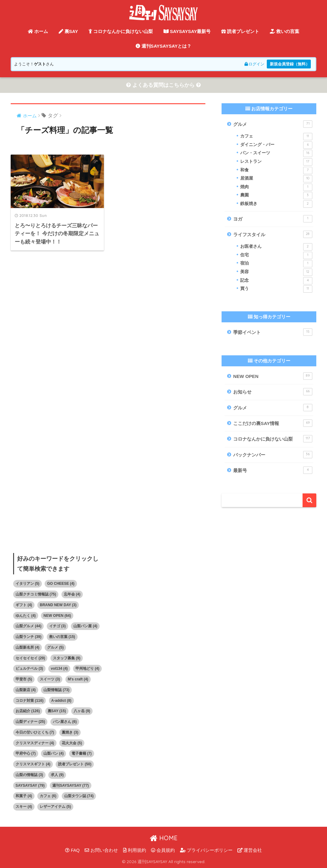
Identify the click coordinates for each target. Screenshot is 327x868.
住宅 (276, 255)
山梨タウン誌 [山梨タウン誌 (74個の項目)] (79, 796)
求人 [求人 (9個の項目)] (57, 775)
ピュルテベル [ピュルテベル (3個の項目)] (29, 668)
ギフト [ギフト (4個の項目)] (24, 605)
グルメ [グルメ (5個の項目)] (55, 647)
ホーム (38, 31)
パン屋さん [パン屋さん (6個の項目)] (65, 722)
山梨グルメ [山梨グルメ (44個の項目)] (29, 626)
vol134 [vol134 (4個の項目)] (59, 668)
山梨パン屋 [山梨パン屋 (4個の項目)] (85, 626)
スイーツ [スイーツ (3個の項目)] (50, 679)
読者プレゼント (240, 31)
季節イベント (273, 332)
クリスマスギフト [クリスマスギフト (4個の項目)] (33, 764)
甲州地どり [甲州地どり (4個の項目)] (87, 668)
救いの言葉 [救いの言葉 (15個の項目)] (62, 637)
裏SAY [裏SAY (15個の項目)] (57, 711)
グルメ (273, 124)
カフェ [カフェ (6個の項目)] (48, 796)
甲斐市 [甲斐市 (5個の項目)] (24, 679)
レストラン (276, 162)
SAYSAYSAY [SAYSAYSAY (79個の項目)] (30, 786)
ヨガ (273, 219)
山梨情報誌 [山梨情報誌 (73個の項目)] (56, 690)
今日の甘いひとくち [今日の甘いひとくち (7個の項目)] (35, 732)
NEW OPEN (273, 376)
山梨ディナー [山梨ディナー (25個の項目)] (30, 722)
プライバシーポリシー (206, 850)
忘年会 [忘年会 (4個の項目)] (72, 594)
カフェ (276, 137)
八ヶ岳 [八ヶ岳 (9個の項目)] (82, 711)
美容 (276, 272)
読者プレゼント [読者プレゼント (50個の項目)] (75, 764)
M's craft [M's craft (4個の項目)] (78, 679)
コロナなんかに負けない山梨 (121, 31)
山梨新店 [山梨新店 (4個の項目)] (26, 690)
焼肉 (276, 187)
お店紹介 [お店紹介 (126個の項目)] (28, 711)
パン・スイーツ (276, 153)
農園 (276, 196)
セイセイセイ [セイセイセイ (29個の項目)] (30, 658)
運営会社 (250, 850)
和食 (276, 170)
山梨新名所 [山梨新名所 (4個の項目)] (28, 647)
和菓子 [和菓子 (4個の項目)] (24, 796)
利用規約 (135, 850)
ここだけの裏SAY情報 (273, 423)
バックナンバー (273, 455)
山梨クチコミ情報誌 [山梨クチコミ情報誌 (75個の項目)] (36, 594)
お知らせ (273, 392)
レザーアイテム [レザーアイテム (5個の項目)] (55, 807)
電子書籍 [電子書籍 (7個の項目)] (82, 753)
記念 (276, 281)
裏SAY (68, 31)
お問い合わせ (101, 850)
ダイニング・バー (276, 145)
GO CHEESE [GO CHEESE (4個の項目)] (61, 584)
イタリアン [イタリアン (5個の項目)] (28, 584)
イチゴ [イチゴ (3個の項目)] (57, 626)
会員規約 (163, 850)
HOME (164, 838)
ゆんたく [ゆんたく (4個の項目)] (26, 616)
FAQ (72, 850)
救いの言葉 (285, 31)
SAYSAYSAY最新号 (187, 31)
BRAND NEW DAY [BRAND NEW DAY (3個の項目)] (58, 605)
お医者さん (276, 247)
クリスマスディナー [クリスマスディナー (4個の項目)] (35, 743)
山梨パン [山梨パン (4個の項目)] (53, 753)
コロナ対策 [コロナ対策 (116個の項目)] (29, 701)
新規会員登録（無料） (290, 64)
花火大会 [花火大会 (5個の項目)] (72, 743)
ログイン (254, 64)
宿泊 (276, 264)
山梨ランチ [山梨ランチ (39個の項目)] (29, 637)
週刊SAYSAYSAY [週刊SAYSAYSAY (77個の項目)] (70, 786)
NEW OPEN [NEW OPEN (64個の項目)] (57, 616)
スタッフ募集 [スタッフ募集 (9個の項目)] (67, 658)
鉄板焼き (276, 204)
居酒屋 (276, 179)
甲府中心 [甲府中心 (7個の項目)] (26, 753)
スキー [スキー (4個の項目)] (24, 807)
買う (276, 289)
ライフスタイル (273, 234)
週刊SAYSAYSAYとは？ (164, 46)
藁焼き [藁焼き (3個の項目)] (70, 732)
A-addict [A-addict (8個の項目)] (61, 701)
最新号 (273, 470)
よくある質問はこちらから (163, 85)
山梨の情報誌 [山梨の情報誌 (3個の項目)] (29, 775)
